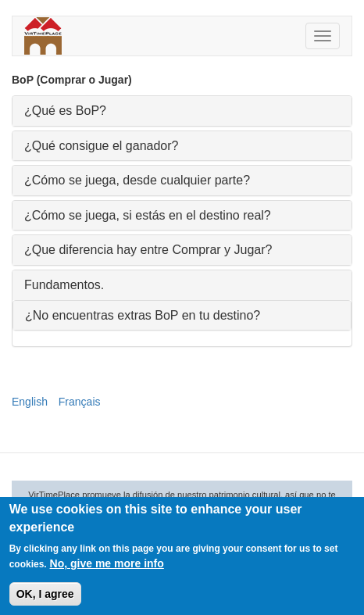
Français (80, 402)
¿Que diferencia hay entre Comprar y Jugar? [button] (148, 250)
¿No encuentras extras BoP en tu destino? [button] (143, 315)
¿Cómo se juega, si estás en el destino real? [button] (148, 215)
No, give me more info (107, 567)
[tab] (182, 111)
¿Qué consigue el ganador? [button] (101, 146)
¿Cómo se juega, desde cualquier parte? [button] (137, 180)
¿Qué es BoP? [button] (65, 111)
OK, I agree (45, 597)
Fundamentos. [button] (64, 285)
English (30, 402)
